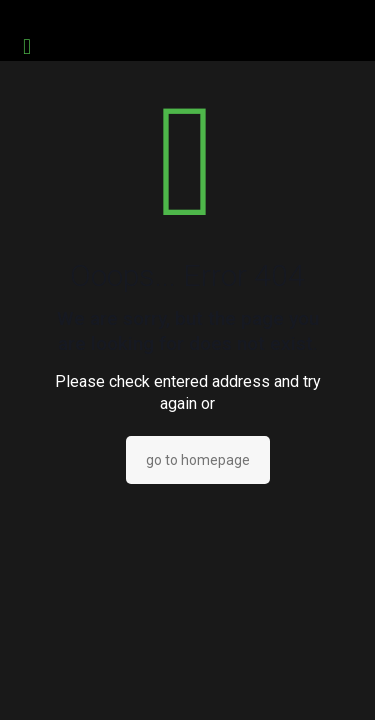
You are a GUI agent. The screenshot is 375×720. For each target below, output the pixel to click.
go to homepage (198, 460)
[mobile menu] (27, 47)
